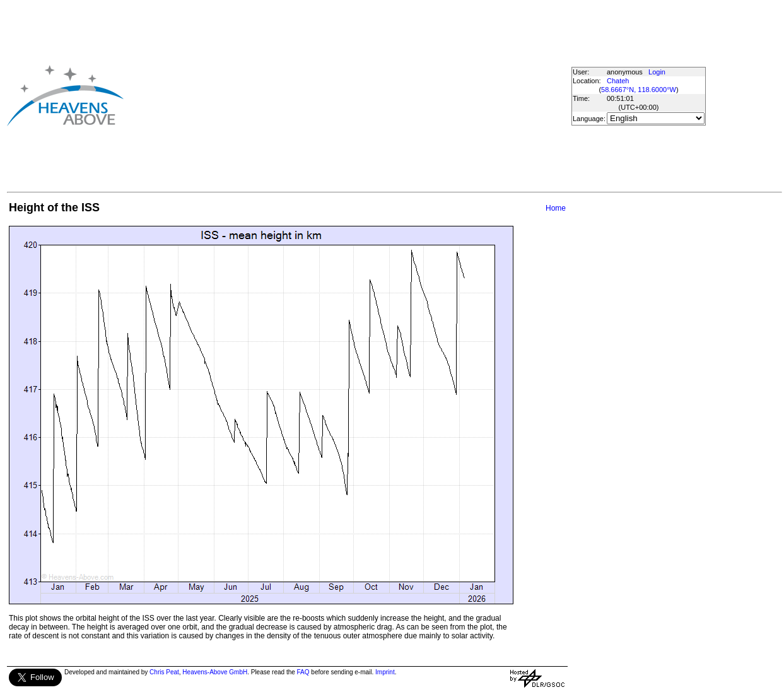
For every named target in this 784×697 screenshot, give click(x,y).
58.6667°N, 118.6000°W (639, 90)
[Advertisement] (335, 95)
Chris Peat (164, 672)
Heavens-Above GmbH (215, 672)
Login (657, 72)
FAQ (303, 672)
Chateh (618, 81)
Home (556, 208)
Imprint (385, 672)
